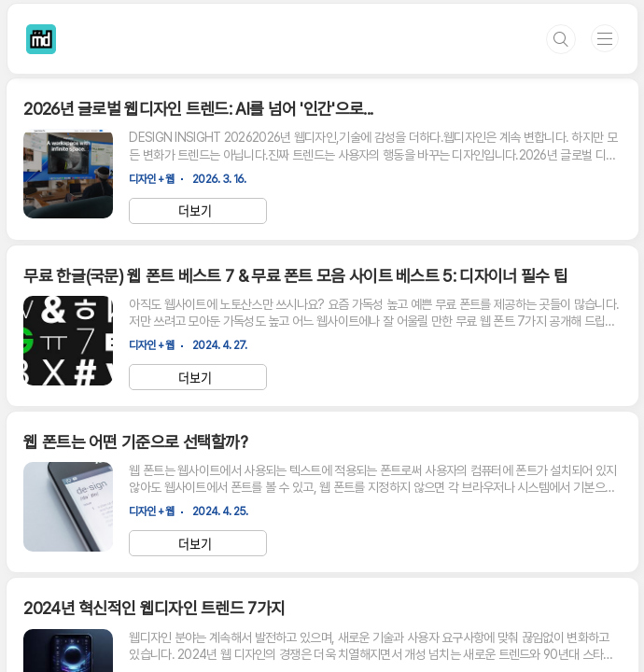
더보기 (195, 210)
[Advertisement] (322, 492)
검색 (561, 39)
